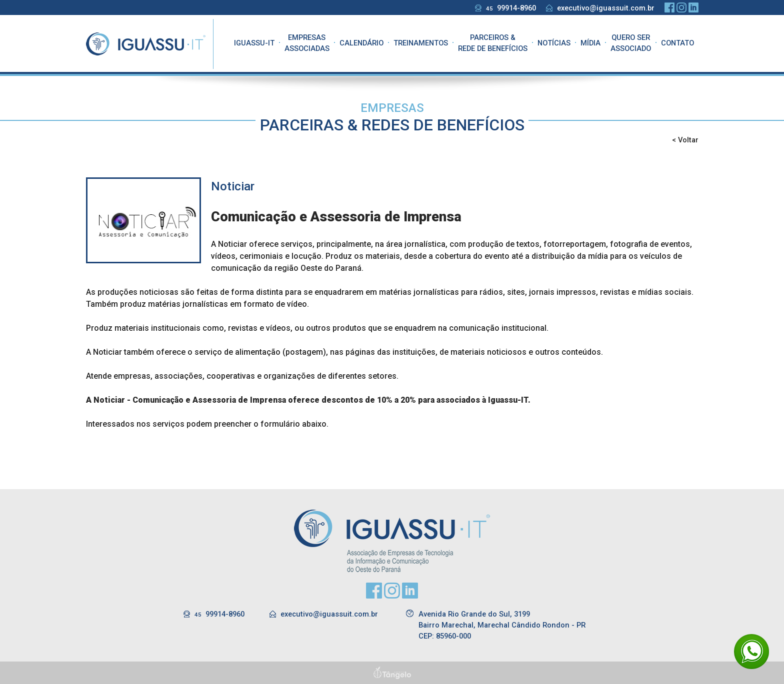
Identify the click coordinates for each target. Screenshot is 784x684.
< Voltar (685, 140)
